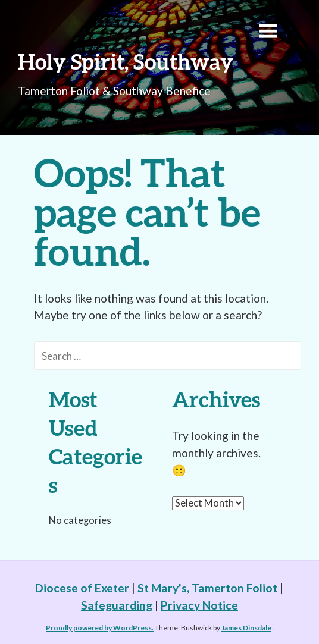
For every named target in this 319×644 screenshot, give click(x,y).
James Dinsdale (246, 628)
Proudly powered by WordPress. (100, 628)
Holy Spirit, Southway (126, 61)
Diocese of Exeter (82, 588)
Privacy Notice (199, 605)
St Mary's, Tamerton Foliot (207, 588)
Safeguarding (117, 605)
